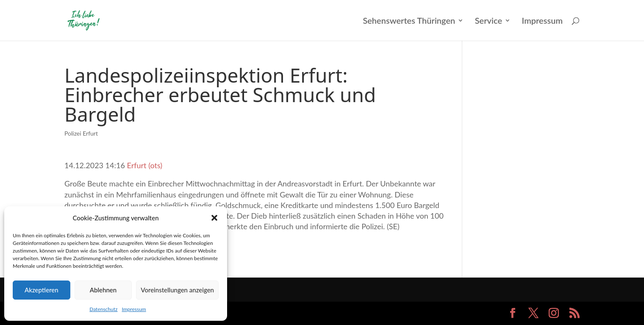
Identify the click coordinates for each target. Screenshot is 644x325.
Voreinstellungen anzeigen (177, 290)
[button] (214, 218)
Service (489, 21)
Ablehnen (103, 290)
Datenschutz (103, 309)
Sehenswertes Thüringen (409, 21)
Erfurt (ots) (145, 165)
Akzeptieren (42, 290)
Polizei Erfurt (81, 133)
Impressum (134, 309)
